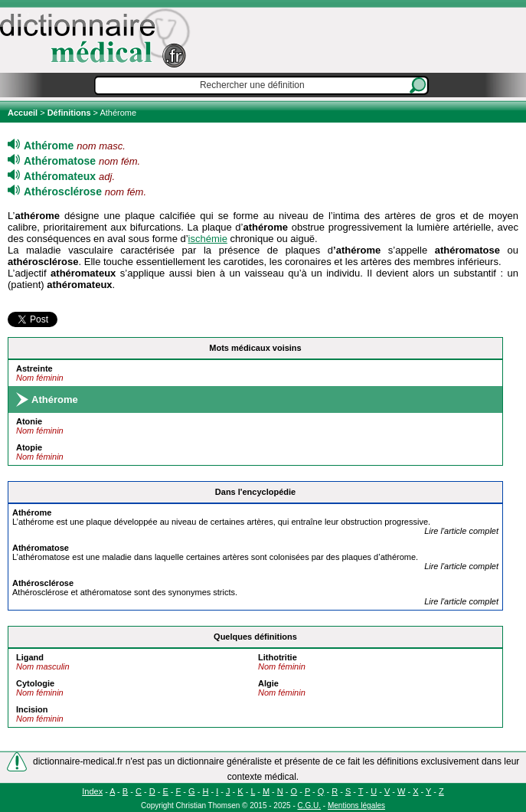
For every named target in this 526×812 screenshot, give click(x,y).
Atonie (29, 421)
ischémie (208, 239)
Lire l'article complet (461, 531)
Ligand (30, 657)
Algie (268, 683)
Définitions (69, 113)
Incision (32, 709)
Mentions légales (356, 805)
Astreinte (34, 368)
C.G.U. (310, 805)
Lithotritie (278, 657)
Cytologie (35, 683)
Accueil (24, 113)
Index (92, 791)
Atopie (29, 447)
